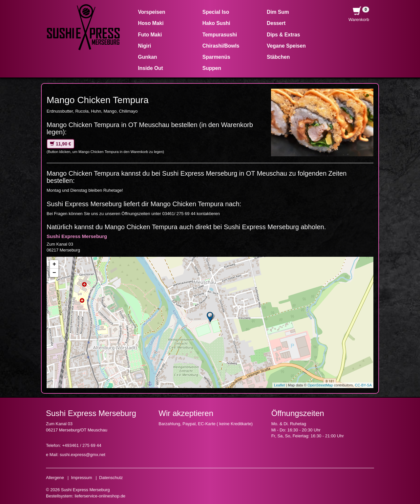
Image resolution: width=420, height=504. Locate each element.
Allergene (55, 478)
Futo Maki (150, 35)
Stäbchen (278, 57)
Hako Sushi (216, 23)
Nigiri (145, 46)
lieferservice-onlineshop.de (100, 496)
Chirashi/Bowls (221, 46)
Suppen (212, 68)
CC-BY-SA (363, 385)
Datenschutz (111, 478)
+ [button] (54, 264)
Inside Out (151, 68)
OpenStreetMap (320, 385)
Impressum (81, 478)
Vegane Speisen (286, 46)
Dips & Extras (283, 35)
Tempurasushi (220, 35)
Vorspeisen (152, 12)
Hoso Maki (151, 23)
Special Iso (216, 12)
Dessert (276, 23)
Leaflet (279, 385)
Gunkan (148, 57)
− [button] (54, 273)
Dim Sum (278, 12)
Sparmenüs (216, 57)
